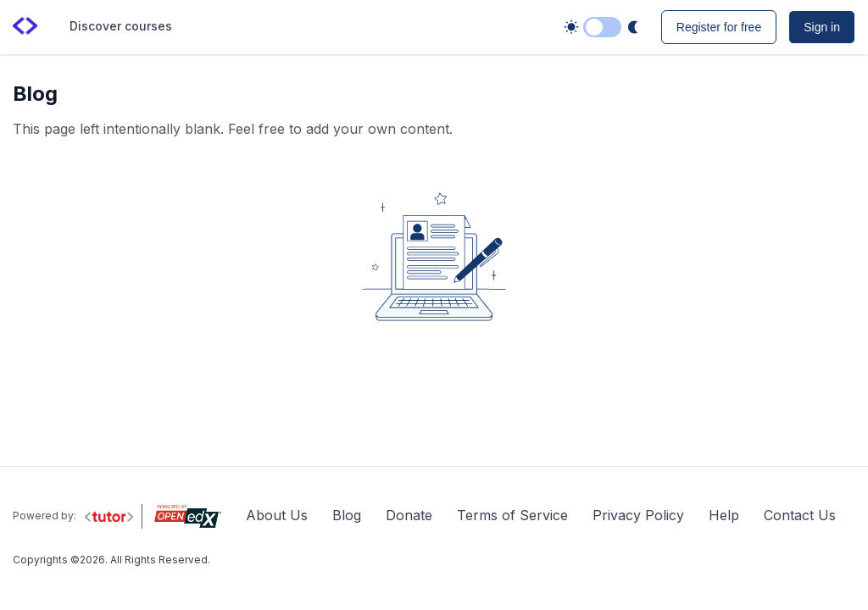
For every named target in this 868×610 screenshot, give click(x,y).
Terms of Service (512, 515)
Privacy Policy (638, 515)
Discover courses (121, 26)
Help (724, 515)
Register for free (719, 27)
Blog (347, 515)
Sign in (822, 27)
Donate (409, 515)
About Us (277, 515)
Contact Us (800, 515)
